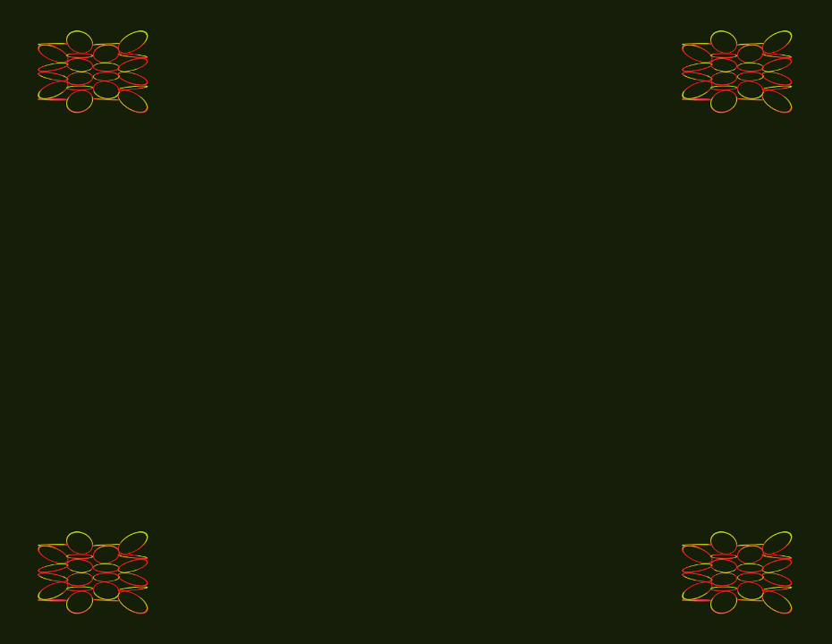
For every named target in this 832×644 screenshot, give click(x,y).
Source (738, 72)
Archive (94, 572)
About (738, 572)
